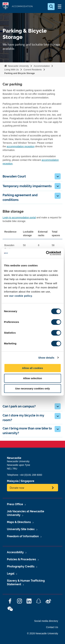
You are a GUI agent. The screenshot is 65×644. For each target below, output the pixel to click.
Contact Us (52, 627)
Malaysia (13, 481)
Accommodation (42, 66)
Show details (46, 358)
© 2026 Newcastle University (43, 633)
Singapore (27, 481)
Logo (6, 6)
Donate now (17, 488)
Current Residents (33, 70)
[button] (58, 176)
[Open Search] (51, 7)
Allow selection (32, 378)
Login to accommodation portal (19, 217)
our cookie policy (21, 296)
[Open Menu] (59, 7)
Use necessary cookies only (32, 388)
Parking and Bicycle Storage (20, 73)
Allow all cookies (32, 368)
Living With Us (12, 70)
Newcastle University (18, 66)
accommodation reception (20, 146)
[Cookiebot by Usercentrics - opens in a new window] (46, 253)
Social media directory (46, 621)
